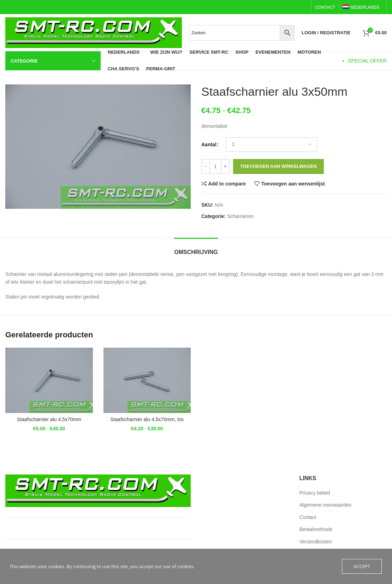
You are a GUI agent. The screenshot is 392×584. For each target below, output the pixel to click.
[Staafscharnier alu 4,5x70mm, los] (147, 381)
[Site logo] (94, 32)
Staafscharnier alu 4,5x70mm (49, 419)
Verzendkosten (316, 542)
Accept (362, 566)
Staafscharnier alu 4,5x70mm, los (147, 419)
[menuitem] (363, 7)
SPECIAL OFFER (367, 61)
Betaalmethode (316, 529)
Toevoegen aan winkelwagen (278, 166)
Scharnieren (240, 216)
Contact (308, 517)
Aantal (209, 144)
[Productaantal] (215, 166)
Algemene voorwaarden (326, 505)
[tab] (196, 249)
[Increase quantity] (225, 166)
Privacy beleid (315, 493)
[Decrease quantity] (206, 166)
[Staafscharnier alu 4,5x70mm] (49, 381)
